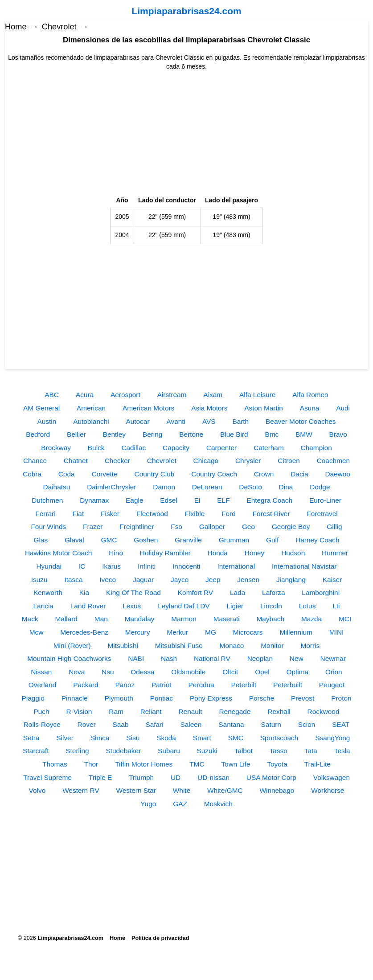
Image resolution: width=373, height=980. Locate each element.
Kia (84, 593)
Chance (35, 461)
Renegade (235, 711)
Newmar (333, 658)
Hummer (335, 553)
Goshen (146, 540)
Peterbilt (244, 685)
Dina (286, 487)
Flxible (195, 514)
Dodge (320, 487)
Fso (176, 527)
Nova (77, 672)
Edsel (169, 500)
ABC (52, 395)
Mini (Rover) (72, 646)
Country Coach (214, 474)
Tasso (279, 751)
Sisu (133, 738)
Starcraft (36, 751)
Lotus (307, 606)
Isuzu (39, 580)
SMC (236, 738)
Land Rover (88, 606)
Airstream (172, 395)
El (197, 500)
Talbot (244, 751)
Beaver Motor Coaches (301, 421)
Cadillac (133, 448)
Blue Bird (234, 434)
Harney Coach (317, 540)
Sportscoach (279, 738)
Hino (116, 553)
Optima (298, 672)
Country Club (155, 474)
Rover (87, 724)
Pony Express (211, 698)
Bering (153, 434)
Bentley (114, 434)
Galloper (212, 527)
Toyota (277, 764)
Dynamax (94, 500)
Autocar (138, 421)
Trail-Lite (318, 764)
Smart (202, 738)
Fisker (110, 514)
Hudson (293, 553)
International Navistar (304, 566)
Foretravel (322, 514)
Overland (42, 685)
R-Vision (79, 711)
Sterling (77, 751)
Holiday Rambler (165, 553)
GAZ (180, 804)
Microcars (248, 632)
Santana (231, 724)
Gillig (334, 527)
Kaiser (332, 580)
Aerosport (125, 395)
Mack (30, 619)
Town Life (236, 764)
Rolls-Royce (42, 724)
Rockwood (324, 711)
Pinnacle (75, 698)
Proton (341, 698)
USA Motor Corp (271, 777)
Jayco (180, 580)
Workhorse (328, 790)
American (91, 408)
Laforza (273, 593)
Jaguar (143, 580)
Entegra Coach (269, 500)
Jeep (213, 580)
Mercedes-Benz (84, 632)
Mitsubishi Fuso (179, 646)
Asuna (310, 408)
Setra (31, 738)
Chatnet (76, 461)
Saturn (271, 724)
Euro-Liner (325, 500)
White (182, 790)
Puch (42, 711)
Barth (240, 421)
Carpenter (221, 448)
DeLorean (207, 487)
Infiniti (147, 566)
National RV (212, 658)
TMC (197, 764)
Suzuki (207, 751)
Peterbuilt (288, 685)
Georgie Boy (291, 527)
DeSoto (250, 487)
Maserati (227, 619)
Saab (121, 724)
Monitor (272, 646)
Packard (86, 685)
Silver (65, 738)
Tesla (342, 751)
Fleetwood (152, 514)
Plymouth (119, 698)
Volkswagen (332, 777)
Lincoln (271, 606)
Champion (316, 448)
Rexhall (279, 711)
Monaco (232, 646)
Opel (262, 672)
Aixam (213, 395)
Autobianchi (91, 421)
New (297, 658)
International (236, 566)
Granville (188, 540)
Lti (336, 606)
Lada (238, 593)
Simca (100, 738)
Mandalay (140, 619)
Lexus (132, 606)
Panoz (125, 685)
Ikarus (111, 566)
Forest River (271, 514)
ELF (223, 500)
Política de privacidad (160, 938)
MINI (337, 632)
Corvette (105, 474)
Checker (117, 461)
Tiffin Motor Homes (144, 764)
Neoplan (260, 658)
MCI (345, 619)
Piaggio (33, 698)
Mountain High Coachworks (69, 658)
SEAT (341, 724)
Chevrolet (59, 27)
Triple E (100, 777)
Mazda (312, 619)
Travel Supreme (47, 777)
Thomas (55, 764)
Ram (116, 711)
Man (101, 619)
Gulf (272, 540)
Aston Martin (263, 408)
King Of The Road (133, 593)
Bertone (191, 434)
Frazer (93, 527)
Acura (85, 395)
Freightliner (137, 527)
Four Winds (48, 527)
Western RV (81, 790)
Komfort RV (195, 593)
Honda (218, 553)
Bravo (338, 434)
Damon (164, 487)
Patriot (161, 685)
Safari (154, 724)
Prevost (303, 698)
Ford (229, 514)
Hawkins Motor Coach (59, 553)
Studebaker (123, 751)
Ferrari (45, 514)
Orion (334, 672)
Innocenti (186, 566)
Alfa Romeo (310, 395)
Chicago (206, 461)
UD (176, 777)
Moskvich (218, 804)
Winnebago (277, 790)
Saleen (191, 724)
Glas (41, 540)
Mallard (66, 619)
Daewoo (337, 474)
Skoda (166, 738)
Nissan (41, 672)
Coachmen (333, 461)
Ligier (235, 606)
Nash (169, 658)
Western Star (136, 790)
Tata (311, 751)
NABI (136, 658)
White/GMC (225, 790)
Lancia (43, 606)
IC (82, 566)
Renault (191, 711)
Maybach (271, 619)
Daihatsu (57, 487)
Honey (255, 553)
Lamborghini (321, 593)
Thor (91, 764)
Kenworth (48, 593)
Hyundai (49, 566)
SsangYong (332, 738)
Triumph (141, 777)
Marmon (184, 619)
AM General (41, 408)
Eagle (134, 500)
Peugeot (332, 685)
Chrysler (248, 461)
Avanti (176, 421)
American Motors (148, 408)
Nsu (108, 672)
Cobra (32, 474)
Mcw (37, 632)
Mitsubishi (123, 646)
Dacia (299, 474)
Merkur (177, 632)
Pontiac (162, 698)
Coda (67, 474)
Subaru (169, 751)
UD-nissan (213, 777)
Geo (248, 527)
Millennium (296, 632)
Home (16, 27)
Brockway (56, 448)
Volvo (37, 790)
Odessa (142, 672)
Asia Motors (209, 408)
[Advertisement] (186, 134)
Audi (343, 408)
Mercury (138, 632)
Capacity (176, 448)
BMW (304, 434)
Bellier (76, 434)
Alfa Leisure (257, 395)
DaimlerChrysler (111, 487)
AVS (209, 421)
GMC (109, 540)
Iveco (108, 580)
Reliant (151, 711)
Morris (310, 646)
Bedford (38, 434)
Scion (307, 724)
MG (211, 632)
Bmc (272, 434)
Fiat (78, 514)
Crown (264, 474)
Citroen (289, 461)
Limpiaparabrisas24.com (186, 11)
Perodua (201, 685)
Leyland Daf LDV (184, 606)
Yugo (148, 804)
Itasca (73, 580)
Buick (96, 448)
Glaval (74, 540)
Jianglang (291, 580)
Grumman (234, 540)
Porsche (262, 698)
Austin (47, 421)
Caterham (269, 448)
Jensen (248, 580)
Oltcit (230, 672)
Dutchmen (47, 500)
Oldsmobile (188, 672)
